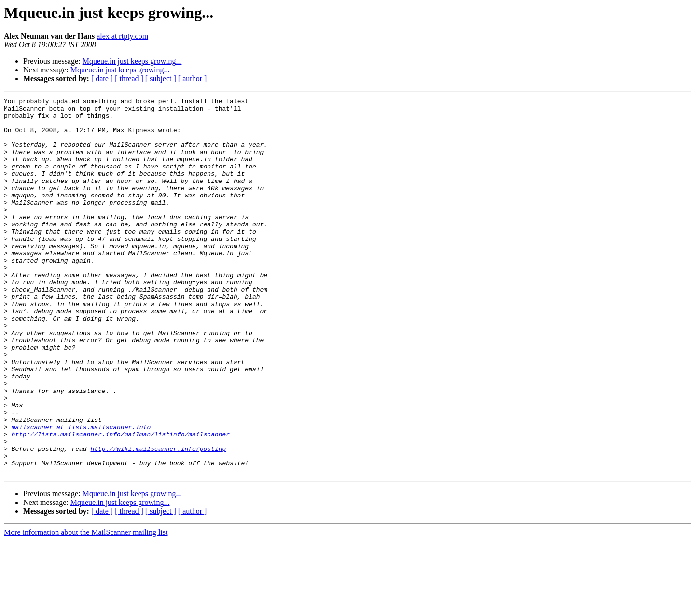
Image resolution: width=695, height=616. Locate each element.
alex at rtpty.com (122, 36)
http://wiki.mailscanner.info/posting (158, 519)
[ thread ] (129, 78)
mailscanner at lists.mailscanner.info (81, 493)
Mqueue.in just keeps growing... (132, 61)
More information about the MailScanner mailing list (86, 608)
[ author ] (193, 78)
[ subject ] (161, 78)
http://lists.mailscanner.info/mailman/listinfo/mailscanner (121, 502)
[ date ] (102, 78)
